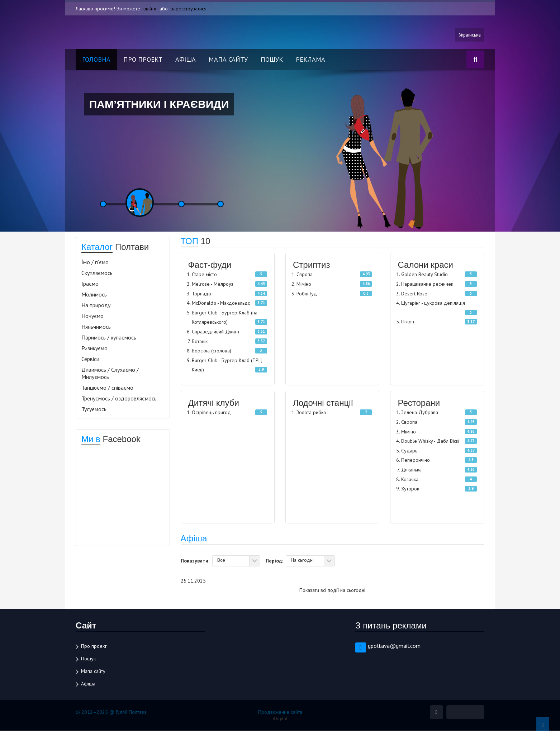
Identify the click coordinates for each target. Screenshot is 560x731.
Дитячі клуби (214, 403)
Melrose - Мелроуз (213, 284)
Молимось (94, 295)
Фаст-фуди (210, 265)
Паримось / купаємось (109, 338)
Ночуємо (92, 316)
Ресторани (419, 403)
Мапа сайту (228, 60)
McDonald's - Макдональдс (221, 303)
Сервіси (90, 359)
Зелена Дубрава (420, 413)
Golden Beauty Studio (424, 275)
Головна (96, 60)
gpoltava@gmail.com (394, 646)
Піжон (408, 322)
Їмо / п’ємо (95, 262)
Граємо (90, 284)
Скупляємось (97, 273)
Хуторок (410, 489)
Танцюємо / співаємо (107, 388)
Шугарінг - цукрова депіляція (433, 303)
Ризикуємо (94, 348)
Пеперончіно (416, 460)
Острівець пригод (211, 413)
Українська (469, 35)
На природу (96, 305)
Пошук (272, 60)
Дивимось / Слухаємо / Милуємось (110, 374)
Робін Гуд (307, 294)
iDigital (280, 719)
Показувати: (195, 561)
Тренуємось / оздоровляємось (119, 399)
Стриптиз (311, 265)
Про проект (143, 60)
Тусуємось (94, 409)
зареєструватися (189, 9)
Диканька (411, 470)
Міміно (304, 284)
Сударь (409, 451)
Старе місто (204, 275)
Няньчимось (96, 327)
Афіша (186, 60)
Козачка (410, 480)
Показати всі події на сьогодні (332, 590)
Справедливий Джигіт (216, 332)
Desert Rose (414, 294)
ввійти (150, 9)
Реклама (310, 60)
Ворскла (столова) (212, 351)
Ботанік (200, 342)
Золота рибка (311, 413)
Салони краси (425, 265)
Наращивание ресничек (427, 284)
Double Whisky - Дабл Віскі (430, 441)
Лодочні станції (323, 403)
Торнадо (201, 294)
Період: (274, 561)
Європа (305, 275)
